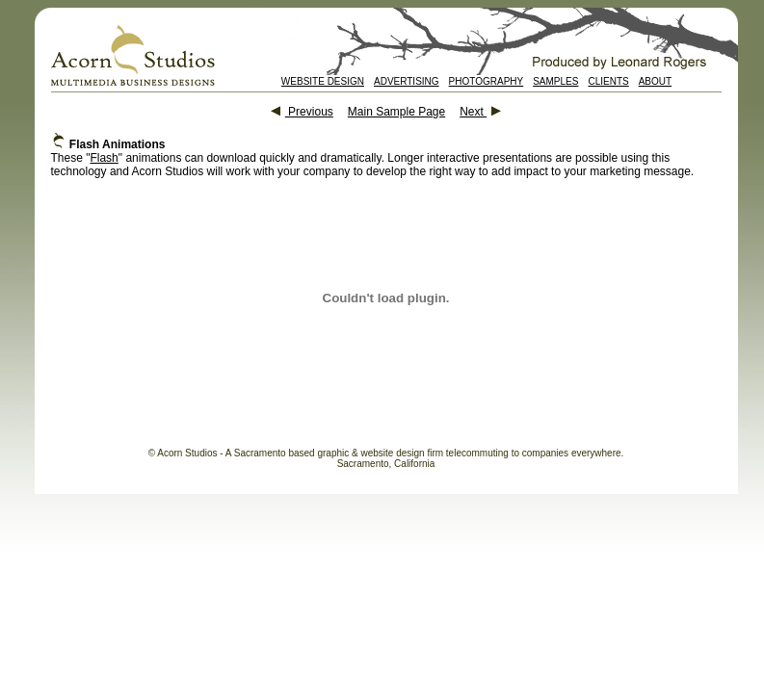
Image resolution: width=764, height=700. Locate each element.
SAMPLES (555, 81)
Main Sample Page (396, 112)
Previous (302, 112)
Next (480, 112)
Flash (104, 158)
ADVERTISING (407, 81)
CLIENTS (608, 81)
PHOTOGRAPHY (487, 81)
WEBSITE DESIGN (323, 81)
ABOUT (655, 81)
